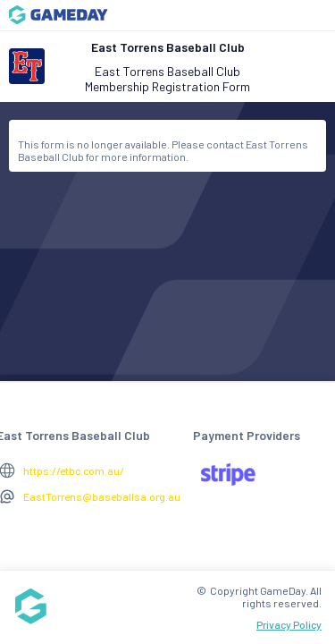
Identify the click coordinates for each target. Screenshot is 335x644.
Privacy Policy (289, 624)
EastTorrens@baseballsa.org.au (102, 496)
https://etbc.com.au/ (74, 470)
